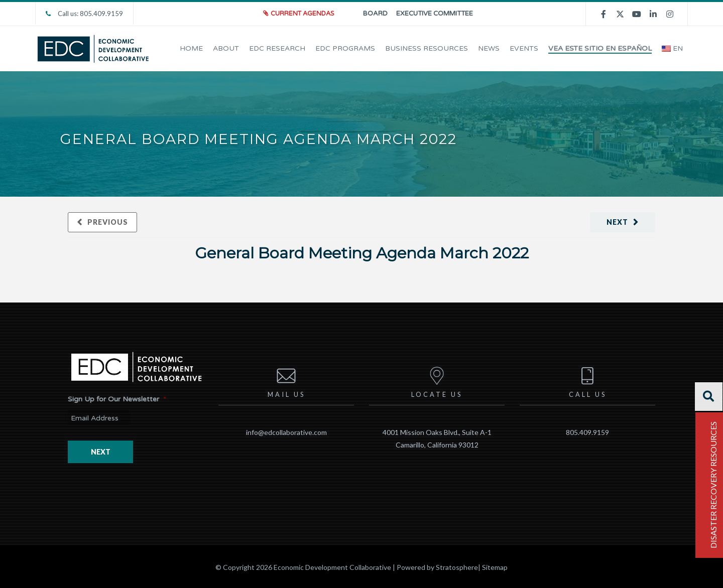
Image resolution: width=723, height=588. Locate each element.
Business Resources (427, 48)
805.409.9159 (587, 432)
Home (191, 48)
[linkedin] (653, 14)
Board (375, 14)
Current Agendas (304, 14)
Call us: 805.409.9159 (84, 14)
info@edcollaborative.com (286, 432)
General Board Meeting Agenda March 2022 (362, 252)
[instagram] (670, 14)
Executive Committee (435, 14)
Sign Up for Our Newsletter (117, 399)
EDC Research (277, 48)
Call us (588, 380)
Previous (108, 222)
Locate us (437, 380)
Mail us (286, 380)
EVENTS (524, 48)
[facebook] (604, 14)
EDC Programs (345, 48)
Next (617, 222)
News (489, 48)
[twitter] (620, 14)
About (226, 48)
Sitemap (495, 567)
